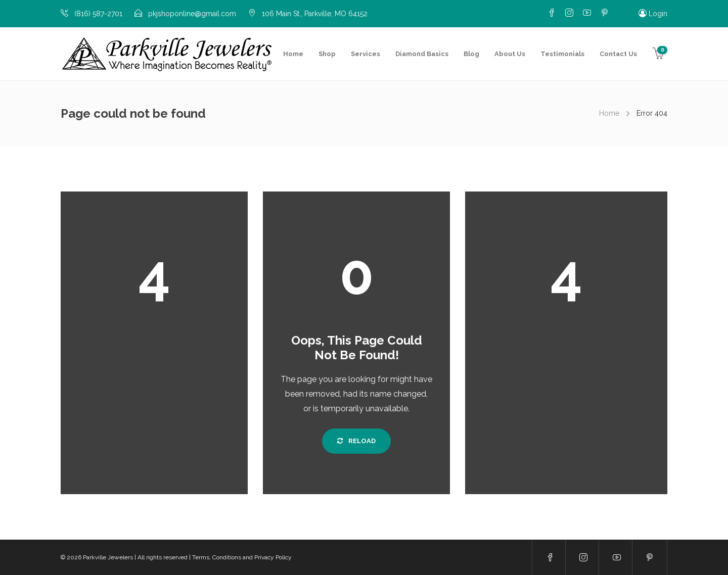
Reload (356, 441)
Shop (327, 54)
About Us (510, 54)
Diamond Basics (422, 54)
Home (293, 54)
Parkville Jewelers (108, 557)
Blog (471, 54)
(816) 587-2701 (98, 14)
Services (366, 54)
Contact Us (618, 54)
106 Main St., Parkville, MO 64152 (315, 14)
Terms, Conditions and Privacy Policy (242, 557)
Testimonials (562, 54)
